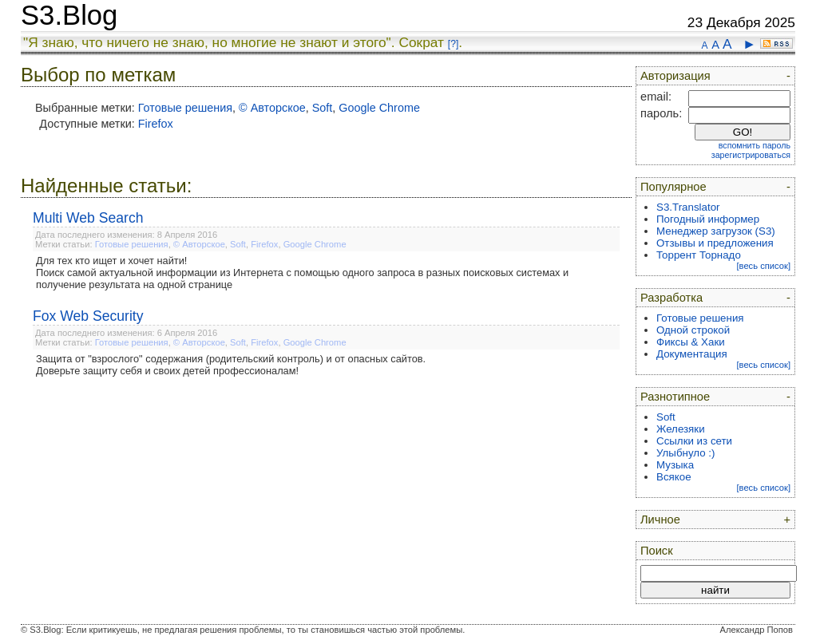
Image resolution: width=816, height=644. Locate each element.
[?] (453, 44)
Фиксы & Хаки (691, 342)
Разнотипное (675, 397)
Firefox (156, 124)
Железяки (681, 429)
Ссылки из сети (694, 441)
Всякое (674, 477)
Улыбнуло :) (685, 453)
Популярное (673, 187)
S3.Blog (69, 15)
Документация (692, 354)
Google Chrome (379, 108)
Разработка (671, 298)
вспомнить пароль (755, 145)
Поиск (657, 551)
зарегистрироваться (751, 155)
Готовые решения (185, 108)
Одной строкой (693, 330)
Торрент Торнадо (699, 255)
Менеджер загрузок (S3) (716, 231)
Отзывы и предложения (715, 243)
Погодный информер (708, 219)
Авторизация (675, 76)
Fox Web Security (88, 316)
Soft (323, 108)
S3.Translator (688, 207)
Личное (660, 520)
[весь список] (763, 266)
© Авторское (272, 108)
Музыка (675, 465)
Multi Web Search (88, 218)
